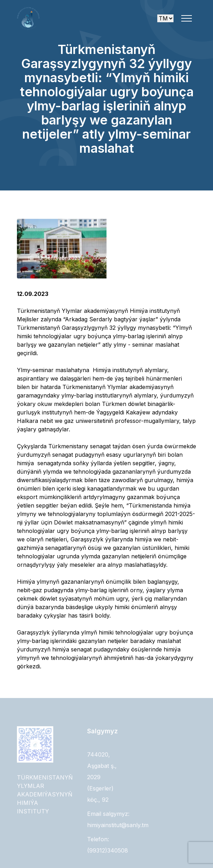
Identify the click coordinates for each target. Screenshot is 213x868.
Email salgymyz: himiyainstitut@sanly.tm (118, 821)
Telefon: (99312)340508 (108, 846)
